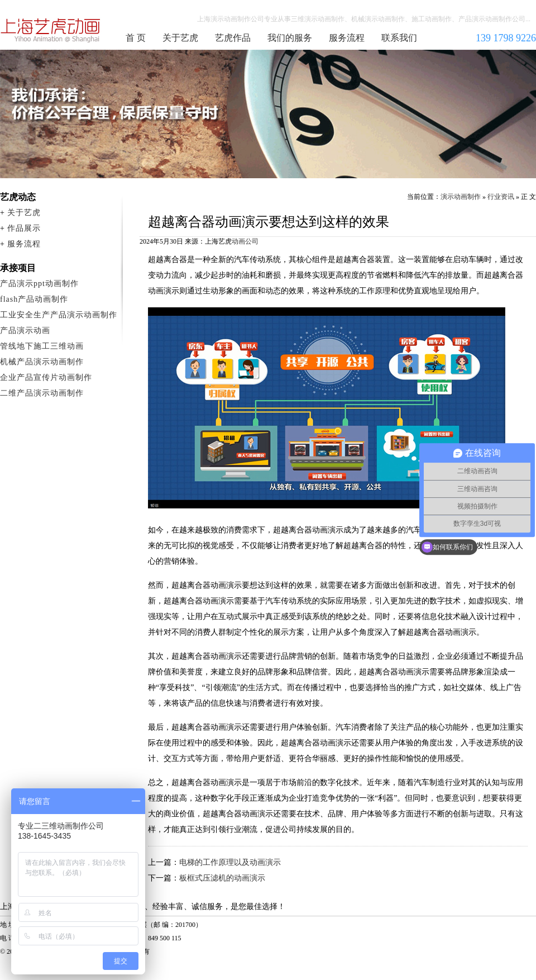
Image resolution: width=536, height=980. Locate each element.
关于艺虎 (180, 38)
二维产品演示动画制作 (42, 393)
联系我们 (399, 38)
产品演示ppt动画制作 (39, 284)
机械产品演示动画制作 (42, 362)
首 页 (136, 38)
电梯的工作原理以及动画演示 (230, 862)
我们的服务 (290, 38)
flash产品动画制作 (34, 299)
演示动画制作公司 (51, 30)
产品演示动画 (25, 330)
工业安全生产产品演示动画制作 (59, 315)
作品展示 (24, 228)
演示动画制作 (461, 197)
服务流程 (347, 38)
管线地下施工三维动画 (42, 346)
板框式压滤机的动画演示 (222, 878)
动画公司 (245, 241)
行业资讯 (501, 197)
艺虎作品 (233, 38)
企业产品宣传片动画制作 (46, 377)
